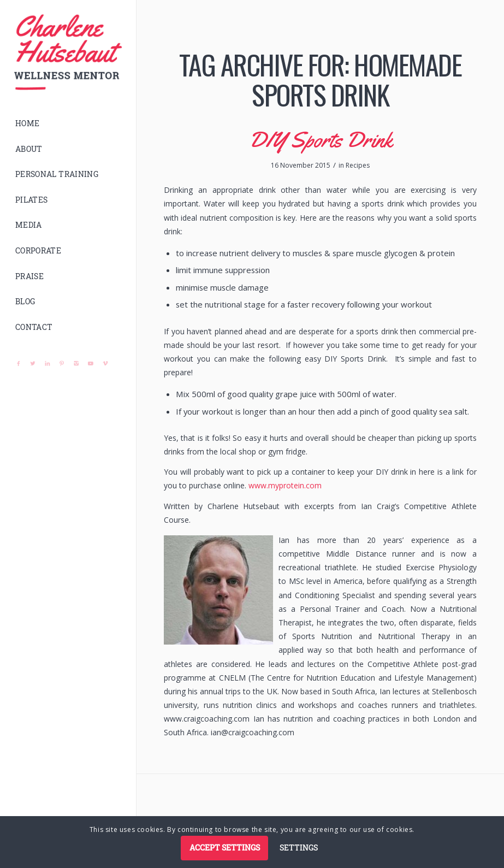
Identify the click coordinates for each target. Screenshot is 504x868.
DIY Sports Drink (321, 140)
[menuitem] (68, 124)
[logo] (68, 52)
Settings (299, 848)
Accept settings (225, 848)
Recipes (358, 165)
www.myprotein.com (285, 485)
